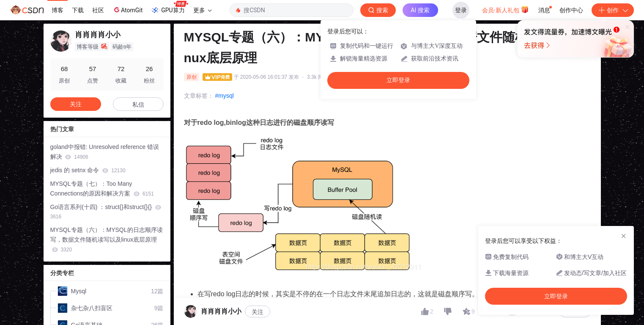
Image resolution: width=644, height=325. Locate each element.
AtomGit (127, 10)
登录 (461, 10)
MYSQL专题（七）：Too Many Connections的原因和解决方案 (102, 189)
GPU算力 (169, 8)
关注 (76, 104)
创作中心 (571, 10)
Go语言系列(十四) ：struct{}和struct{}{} (106, 212)
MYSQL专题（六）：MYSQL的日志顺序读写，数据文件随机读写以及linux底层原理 (107, 240)
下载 (78, 10)
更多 (203, 10)
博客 (58, 10)
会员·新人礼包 (506, 9)
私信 (138, 105)
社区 (98, 10)
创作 (613, 10)
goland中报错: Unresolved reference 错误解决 (105, 152)
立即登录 (398, 80)
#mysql (225, 96)
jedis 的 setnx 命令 (88, 170)
